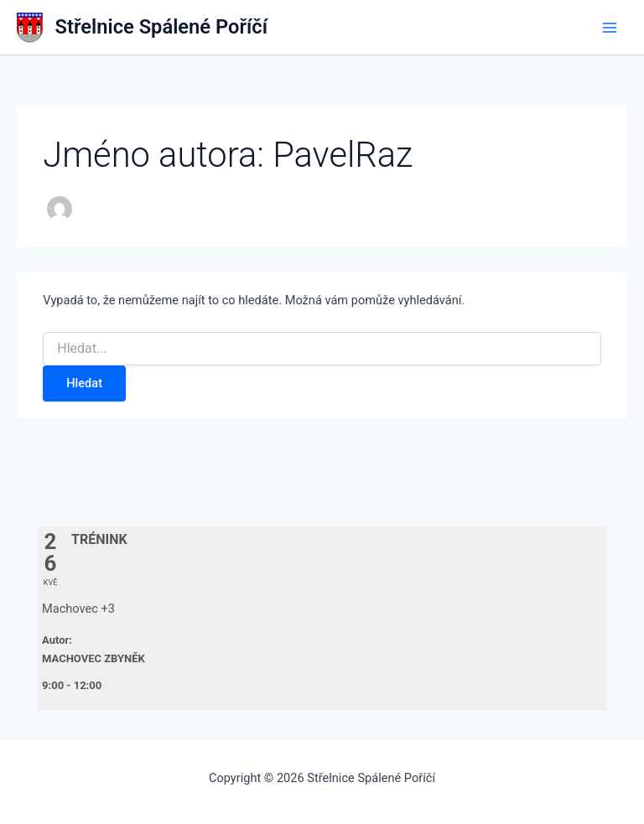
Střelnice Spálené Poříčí (161, 27)
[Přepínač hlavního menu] (610, 28)
